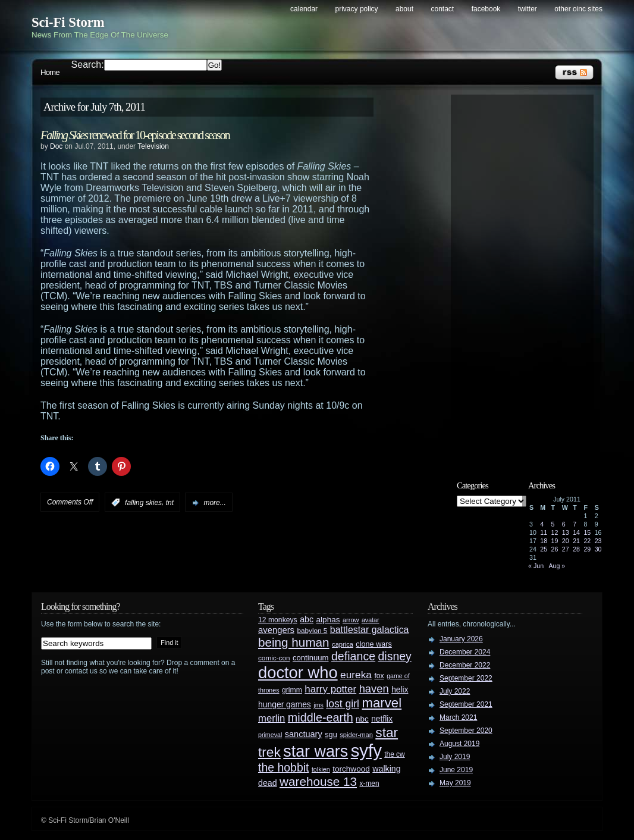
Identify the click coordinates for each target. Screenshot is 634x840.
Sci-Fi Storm (68, 22)
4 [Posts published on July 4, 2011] (542, 524)
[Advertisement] (528, 278)
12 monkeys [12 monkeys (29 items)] (278, 620)
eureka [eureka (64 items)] (356, 675)
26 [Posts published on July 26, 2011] (555, 549)
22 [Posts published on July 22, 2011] (587, 541)
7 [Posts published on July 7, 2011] (575, 524)
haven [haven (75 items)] (374, 689)
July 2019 (455, 757)
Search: (88, 65)
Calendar (304, 9)
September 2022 (466, 678)
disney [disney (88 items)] (395, 656)
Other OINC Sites (578, 9)
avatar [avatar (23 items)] (371, 620)
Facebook (486, 9)
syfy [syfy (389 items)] (366, 750)
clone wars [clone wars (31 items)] (374, 644)
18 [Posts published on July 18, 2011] (544, 541)
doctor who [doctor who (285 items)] (298, 673)
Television (153, 146)
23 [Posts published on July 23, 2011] (598, 541)
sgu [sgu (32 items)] (331, 734)
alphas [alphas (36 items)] (328, 620)
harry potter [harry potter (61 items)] (330, 689)
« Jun (536, 566)
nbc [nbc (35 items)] (362, 719)
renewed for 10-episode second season (135, 135)
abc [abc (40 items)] (307, 619)
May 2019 (455, 783)
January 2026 (461, 639)
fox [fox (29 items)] (379, 676)
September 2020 (466, 731)
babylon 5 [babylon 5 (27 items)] (312, 630)
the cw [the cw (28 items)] (394, 754)
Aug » (557, 566)
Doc (56, 146)
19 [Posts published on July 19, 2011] (555, 541)
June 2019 (456, 770)
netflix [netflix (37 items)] (382, 719)
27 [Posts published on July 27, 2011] (566, 549)
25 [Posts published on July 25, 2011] (544, 549)
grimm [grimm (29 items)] (292, 690)
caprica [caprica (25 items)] (343, 644)
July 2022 (455, 691)
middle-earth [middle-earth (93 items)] (321, 717)
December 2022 (465, 665)
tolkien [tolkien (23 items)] (321, 769)
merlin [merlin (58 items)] (272, 718)
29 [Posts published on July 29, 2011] (587, 549)
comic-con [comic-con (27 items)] (274, 658)
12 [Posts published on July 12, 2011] (555, 532)
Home (50, 72)
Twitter (528, 9)
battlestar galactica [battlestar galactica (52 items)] (370, 630)
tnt (170, 503)
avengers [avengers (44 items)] (276, 630)
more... (214, 503)
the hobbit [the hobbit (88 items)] (283, 767)
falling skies (143, 503)
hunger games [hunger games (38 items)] (285, 704)
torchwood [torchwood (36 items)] (351, 769)
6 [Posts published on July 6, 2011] (564, 524)
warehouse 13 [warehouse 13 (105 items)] (318, 781)
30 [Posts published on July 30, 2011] (598, 549)
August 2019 (459, 744)
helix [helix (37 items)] (400, 690)
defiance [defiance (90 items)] (353, 656)
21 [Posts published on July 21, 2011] (576, 541)
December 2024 (465, 652)
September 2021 (466, 704)
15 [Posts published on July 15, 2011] (587, 532)
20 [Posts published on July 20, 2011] (566, 541)
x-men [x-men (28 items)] (369, 783)
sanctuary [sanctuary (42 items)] (304, 734)
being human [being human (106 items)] (294, 642)
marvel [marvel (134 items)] (382, 703)
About (404, 9)
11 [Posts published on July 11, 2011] (544, 532)
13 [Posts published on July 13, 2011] (566, 532)
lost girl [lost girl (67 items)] (343, 704)
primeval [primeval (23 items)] (270, 735)
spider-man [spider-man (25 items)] (356, 735)
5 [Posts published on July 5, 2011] (553, 524)
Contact (443, 9)
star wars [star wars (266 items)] (316, 751)
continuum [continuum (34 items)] (311, 658)
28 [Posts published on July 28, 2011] (576, 549)
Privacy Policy (357, 9)
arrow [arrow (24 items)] (351, 620)
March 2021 (458, 717)
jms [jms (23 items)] (318, 705)
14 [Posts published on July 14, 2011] (576, 532)
